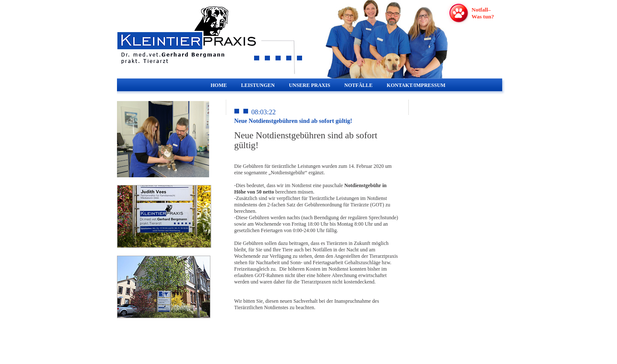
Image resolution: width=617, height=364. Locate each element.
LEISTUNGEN (258, 85)
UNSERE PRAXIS (309, 85)
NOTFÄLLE (359, 85)
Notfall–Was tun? (483, 13)
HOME (219, 85)
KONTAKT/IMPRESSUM (416, 85)
